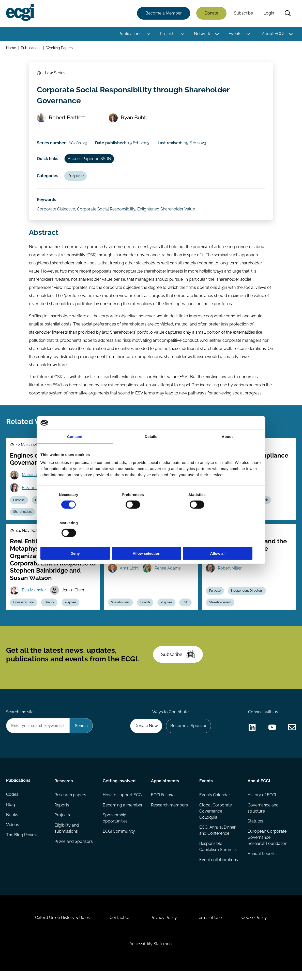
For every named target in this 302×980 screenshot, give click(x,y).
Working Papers (60, 48)
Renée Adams (168, 573)
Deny (77, 539)
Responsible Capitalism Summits (218, 854)
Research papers (70, 802)
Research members (169, 812)
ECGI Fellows (163, 802)
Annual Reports (262, 861)
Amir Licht (129, 573)
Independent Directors (247, 595)
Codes (12, 802)
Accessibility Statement (151, 952)
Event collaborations (219, 867)
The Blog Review (22, 842)
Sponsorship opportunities (115, 825)
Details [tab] (151, 451)
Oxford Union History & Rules (62, 926)
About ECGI (273, 34)
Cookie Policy (255, 926)
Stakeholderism (220, 607)
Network (202, 34)
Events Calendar (215, 802)
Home (11, 48)
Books (12, 822)
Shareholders (23, 516)
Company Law (24, 607)
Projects (167, 34)
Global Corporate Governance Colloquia (216, 818)
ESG (186, 607)
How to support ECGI (123, 802)
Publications (130, 34)
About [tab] (227, 451)
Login (269, 13)
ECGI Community (119, 838)
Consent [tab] (75, 451)
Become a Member (163, 13)
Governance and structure (263, 815)
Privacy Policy (164, 926)
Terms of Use (210, 926)
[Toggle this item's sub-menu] (148, 34)
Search (288, 13)
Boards (146, 607)
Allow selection (151, 539)
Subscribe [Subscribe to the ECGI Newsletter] (178, 660)
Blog (11, 812)
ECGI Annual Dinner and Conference (217, 837)
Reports (62, 812)
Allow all (225, 539)
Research (64, 787)
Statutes (255, 828)
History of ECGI (262, 802)
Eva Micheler (34, 595)
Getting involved (119, 787)
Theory (50, 607)
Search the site (20, 719)
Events (235, 34)
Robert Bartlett (67, 119)
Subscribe (243, 13)
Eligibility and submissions (67, 835)
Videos (13, 832)
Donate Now (146, 732)
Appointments (165, 787)
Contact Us (120, 926)
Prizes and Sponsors (74, 849)
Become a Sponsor (188, 732)
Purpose (76, 178)
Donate (211, 13)
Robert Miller (230, 573)
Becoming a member (123, 812)
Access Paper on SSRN (90, 160)
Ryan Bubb (134, 119)
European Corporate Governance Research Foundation (267, 844)
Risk (266, 504)
